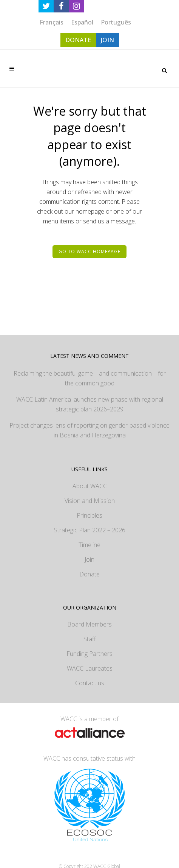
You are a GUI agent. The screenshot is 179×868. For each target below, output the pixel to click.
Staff (90, 639)
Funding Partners (89, 654)
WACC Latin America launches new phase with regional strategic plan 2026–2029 (90, 404)
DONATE (78, 40)
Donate (89, 574)
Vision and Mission (90, 501)
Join (89, 559)
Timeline (89, 545)
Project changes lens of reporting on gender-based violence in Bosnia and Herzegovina (89, 430)
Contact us (90, 683)
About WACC (90, 486)
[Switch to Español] (82, 22)
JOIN (107, 40)
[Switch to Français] (52, 22)
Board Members (89, 624)
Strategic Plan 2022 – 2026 (90, 530)
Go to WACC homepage (89, 251)
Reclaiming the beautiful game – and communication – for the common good (90, 378)
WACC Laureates (90, 668)
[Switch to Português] (116, 22)
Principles (89, 515)
